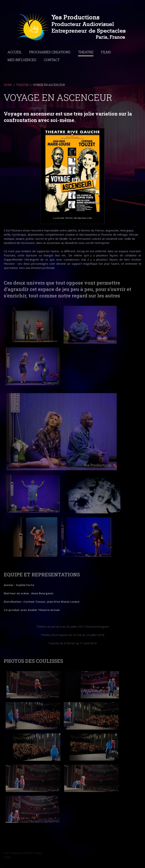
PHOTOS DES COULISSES (33, 661)
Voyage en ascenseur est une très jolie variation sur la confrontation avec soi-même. (68, 119)
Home (8, 87)
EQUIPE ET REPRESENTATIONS (42, 574)
